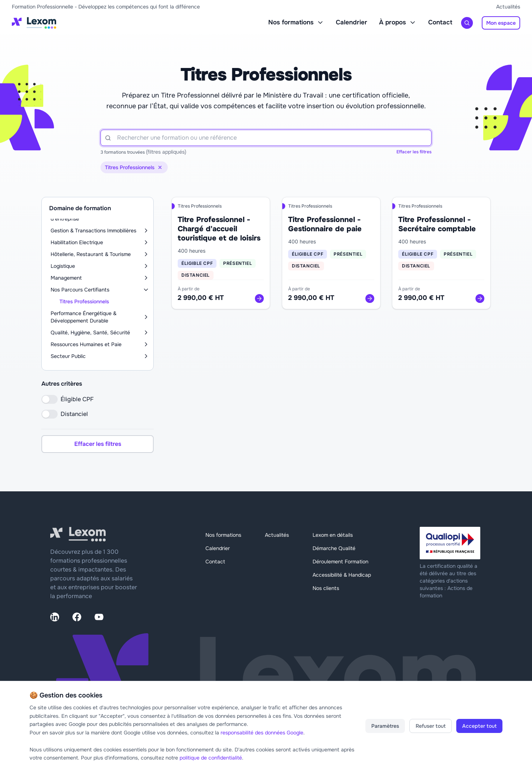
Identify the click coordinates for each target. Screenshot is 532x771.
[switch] (50, 399)
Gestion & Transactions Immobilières (93, 231)
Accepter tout (479, 726)
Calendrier (352, 22)
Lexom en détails (333, 535)
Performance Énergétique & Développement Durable (83, 317)
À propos (398, 22)
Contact (440, 22)
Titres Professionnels (84, 301)
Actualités (508, 7)
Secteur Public (68, 356)
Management (66, 278)
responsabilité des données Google (262, 733)
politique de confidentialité (211, 758)
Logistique (63, 266)
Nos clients (326, 588)
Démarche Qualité (334, 548)
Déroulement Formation (340, 562)
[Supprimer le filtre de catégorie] (160, 167)
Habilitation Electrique (77, 242)
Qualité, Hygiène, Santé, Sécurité (90, 332)
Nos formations (296, 22)
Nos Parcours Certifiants (80, 290)
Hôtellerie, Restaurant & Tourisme (91, 254)
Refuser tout (431, 726)
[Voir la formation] (259, 298)
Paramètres (385, 726)
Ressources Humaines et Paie (86, 344)
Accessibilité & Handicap (342, 575)
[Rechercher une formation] (467, 23)
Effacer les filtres (414, 152)
